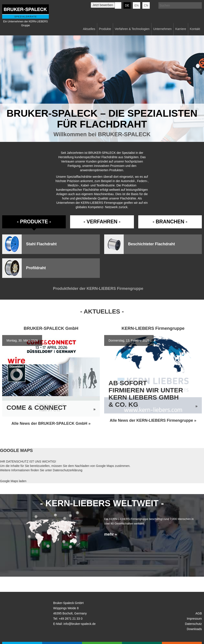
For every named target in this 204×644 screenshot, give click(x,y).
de (127, 5)
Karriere (181, 29)
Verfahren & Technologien (132, 29)
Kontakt (195, 29)
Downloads (194, 629)
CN (146, 5)
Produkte (105, 29)
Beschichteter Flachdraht (151, 244)
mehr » (111, 534)
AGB (199, 613)
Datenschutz (193, 624)
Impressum (194, 619)
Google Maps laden (13, 481)
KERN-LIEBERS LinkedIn (118, 5)
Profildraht (36, 268)
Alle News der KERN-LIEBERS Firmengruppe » (153, 420)
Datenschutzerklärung (67, 470)
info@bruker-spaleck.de (79, 624)
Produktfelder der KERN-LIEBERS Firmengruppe (102, 289)
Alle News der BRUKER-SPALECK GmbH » (51, 423)
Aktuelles (89, 29)
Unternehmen (162, 29)
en (136, 5)
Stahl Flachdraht (41, 244)
